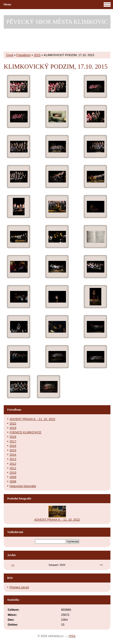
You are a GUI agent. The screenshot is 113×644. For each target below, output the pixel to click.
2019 (13, 428)
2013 (13, 459)
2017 (13, 441)
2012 (13, 464)
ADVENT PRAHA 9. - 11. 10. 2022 (32, 419)
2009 (13, 477)
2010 (13, 473)
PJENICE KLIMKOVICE (26, 432)
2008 (13, 481)
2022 (13, 423)
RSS (72, 636)
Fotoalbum (23, 55)
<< (13, 565)
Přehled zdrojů (19, 587)
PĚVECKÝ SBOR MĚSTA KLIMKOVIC (57, 22)
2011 (13, 468)
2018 (13, 437)
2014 (13, 455)
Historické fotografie (23, 486)
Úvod (10, 55)
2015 (37, 55)
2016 (13, 446)
